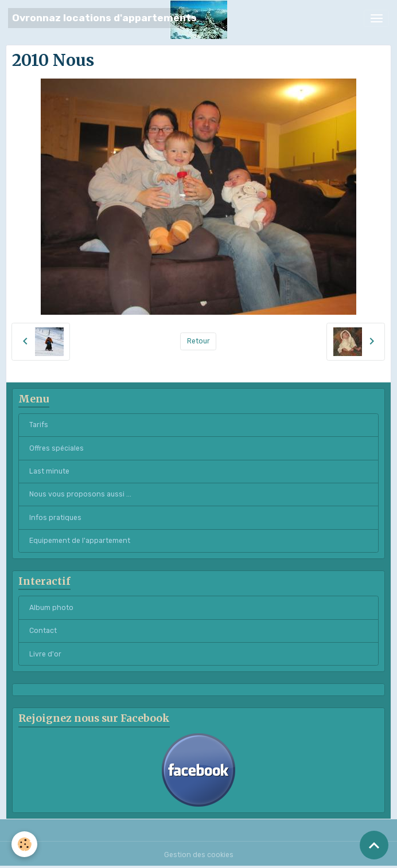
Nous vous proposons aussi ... (80, 494)
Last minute (49, 471)
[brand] (104, 18)
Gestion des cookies (199, 855)
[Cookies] (24, 844)
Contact (43, 631)
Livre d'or (45, 654)
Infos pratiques (55, 518)
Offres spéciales (57, 448)
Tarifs (39, 425)
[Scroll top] (374, 845)
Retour (198, 341)
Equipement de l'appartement (80, 541)
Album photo (51, 608)
